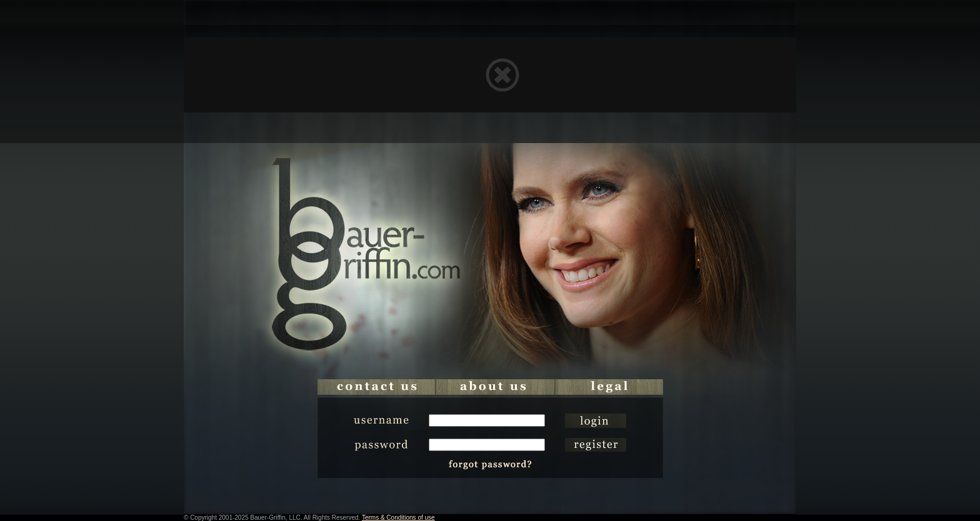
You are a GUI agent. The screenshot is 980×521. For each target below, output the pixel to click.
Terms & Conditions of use (398, 518)
